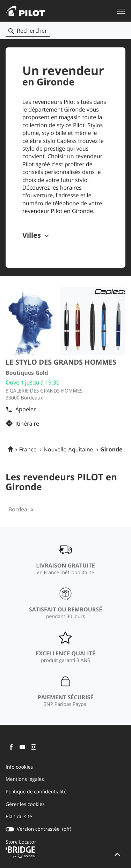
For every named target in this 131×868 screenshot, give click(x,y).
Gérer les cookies (25, 804)
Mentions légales (25, 779)
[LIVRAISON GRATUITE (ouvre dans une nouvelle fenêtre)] (65, 560)
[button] (121, 11)
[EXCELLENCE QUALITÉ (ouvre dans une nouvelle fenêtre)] (65, 648)
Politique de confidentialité (36, 792)
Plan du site (19, 817)
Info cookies (19, 767)
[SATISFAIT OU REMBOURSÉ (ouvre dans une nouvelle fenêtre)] (65, 604)
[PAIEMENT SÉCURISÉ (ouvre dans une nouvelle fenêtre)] (66, 692)
